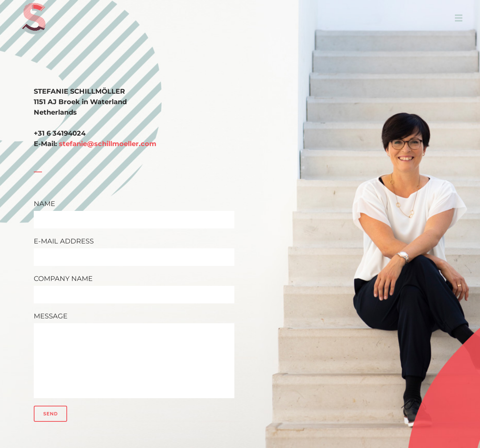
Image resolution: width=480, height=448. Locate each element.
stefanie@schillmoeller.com (108, 144)
